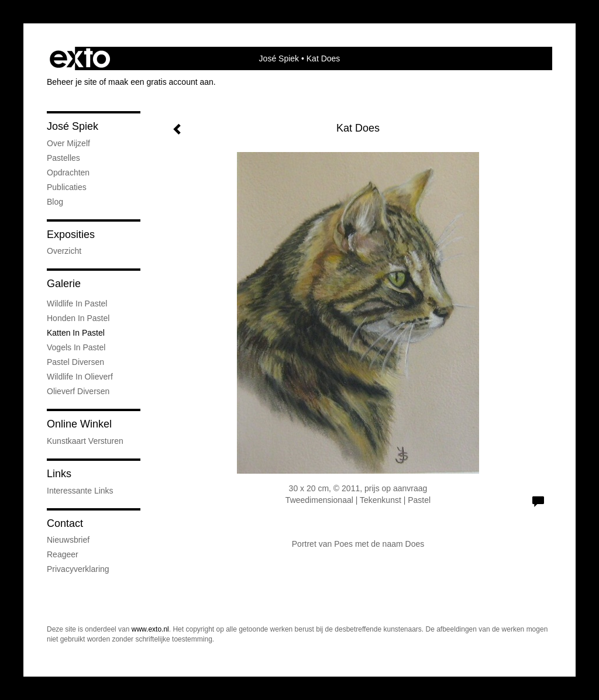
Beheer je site (72, 82)
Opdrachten (68, 173)
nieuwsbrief (68, 540)
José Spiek (279, 58)
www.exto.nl (150, 629)
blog (55, 202)
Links (59, 474)
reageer (63, 554)
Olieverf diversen (78, 391)
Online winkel (79, 424)
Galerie (64, 284)
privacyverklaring (78, 569)
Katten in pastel (76, 333)
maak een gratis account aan (161, 82)
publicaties (67, 187)
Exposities (71, 235)
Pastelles (63, 158)
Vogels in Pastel (76, 347)
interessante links (80, 491)
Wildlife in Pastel (77, 304)
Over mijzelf (68, 143)
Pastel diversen (75, 362)
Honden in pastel (78, 318)
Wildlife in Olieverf (80, 377)
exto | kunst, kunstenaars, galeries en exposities (80, 58)
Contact (65, 523)
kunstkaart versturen (85, 441)
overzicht (64, 251)
